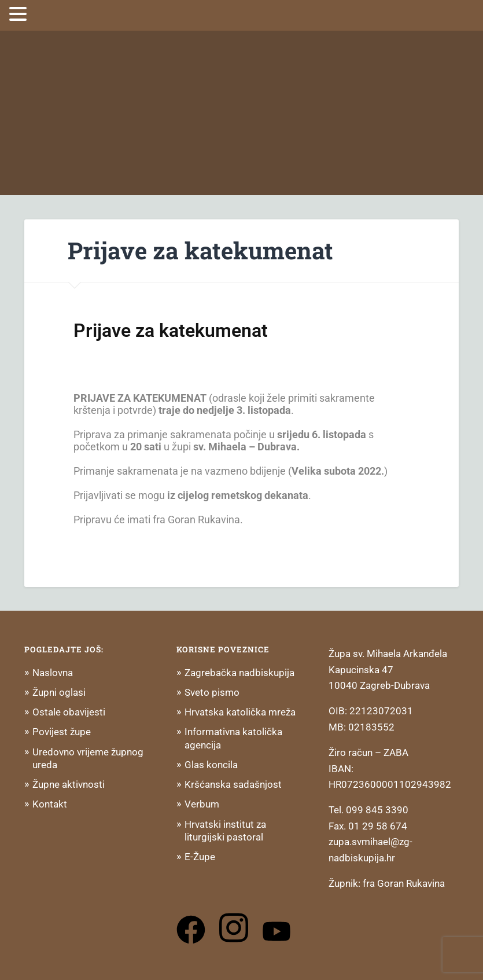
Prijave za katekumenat (200, 250)
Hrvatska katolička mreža (240, 712)
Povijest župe (62, 732)
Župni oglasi (59, 692)
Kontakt (50, 804)
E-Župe (200, 857)
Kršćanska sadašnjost (233, 784)
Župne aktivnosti (69, 784)
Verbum (202, 804)
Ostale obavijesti (69, 712)
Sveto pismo (212, 692)
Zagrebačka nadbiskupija (239, 673)
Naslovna (53, 673)
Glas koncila (211, 765)
